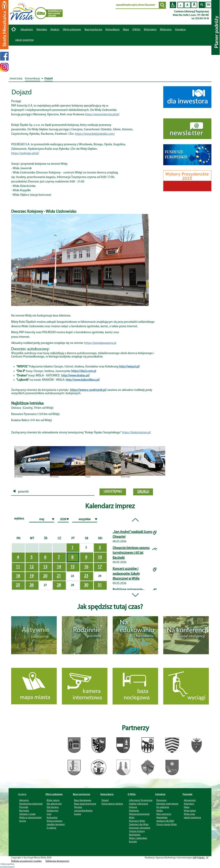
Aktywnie (24, 800)
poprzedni (4, 867)
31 (100, 585)
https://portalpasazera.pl (100, 343)
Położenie (134, 811)
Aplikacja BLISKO (165, 821)
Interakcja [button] (180, 30)
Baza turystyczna (81, 794)
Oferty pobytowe (72, 30)
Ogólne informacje (138, 804)
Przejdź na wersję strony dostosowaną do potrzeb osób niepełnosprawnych (173, 5)
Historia (133, 807)
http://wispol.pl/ (129, 367)
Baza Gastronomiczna (85, 804)
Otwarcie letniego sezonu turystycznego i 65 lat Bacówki (131, 553)
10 (100, 557)
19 (31, 576)
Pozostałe (188, 794)
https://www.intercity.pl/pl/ (102, 115)
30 (86, 585)
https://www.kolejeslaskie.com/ (95, 134)
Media (159, 811)
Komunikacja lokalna (112, 804)
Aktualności (27, 30)
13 (45, 567)
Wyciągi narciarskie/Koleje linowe (83, 811)
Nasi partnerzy (164, 814)
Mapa (126, 30)
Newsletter (162, 817)
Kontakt (133, 841)
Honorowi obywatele (140, 828)
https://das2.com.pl (84, 371)
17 (100, 567)
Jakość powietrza (24, 40)
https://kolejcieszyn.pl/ (136, 433)
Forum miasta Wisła (167, 824)
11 (18, 567)
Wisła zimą (166, 30)
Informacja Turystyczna (141, 800)
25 (18, 585)
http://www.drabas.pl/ (75, 376)
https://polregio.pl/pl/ (25, 153)
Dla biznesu (53, 807)
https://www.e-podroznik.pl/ (88, 390)
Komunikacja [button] (112, 30)
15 (72, 567)
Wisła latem (150, 30)
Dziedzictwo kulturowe (31, 804)
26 (31, 585)
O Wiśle (132, 794)
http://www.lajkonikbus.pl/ (83, 380)
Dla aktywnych (54, 804)
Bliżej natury (53, 800)
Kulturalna (52, 817)
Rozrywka (24, 811)
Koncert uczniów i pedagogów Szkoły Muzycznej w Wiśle (126, 574)
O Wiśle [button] (136, 30)
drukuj (143, 492)
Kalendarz (42, 30)
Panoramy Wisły (137, 821)
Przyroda (24, 807)
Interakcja (160, 794)
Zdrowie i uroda (27, 814)
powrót (21, 492)
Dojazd (105, 800)
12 (31, 567)
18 (18, 576)
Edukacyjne (53, 811)
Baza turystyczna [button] (93, 30)
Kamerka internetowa (167, 804)
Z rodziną (51, 828)
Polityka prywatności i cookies (26, 861)
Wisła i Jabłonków (138, 838)
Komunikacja (107, 794)
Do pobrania (163, 807)
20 (45, 576)
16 (86, 567)
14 (59, 567)
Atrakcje (55, 30)
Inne (49, 814)
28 (59, 585)
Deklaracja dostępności (57, 861)
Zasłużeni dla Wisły (139, 824)
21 (59, 576)
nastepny (11, 867)
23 (86, 576)
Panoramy (161, 800)
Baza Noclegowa (82, 800)
